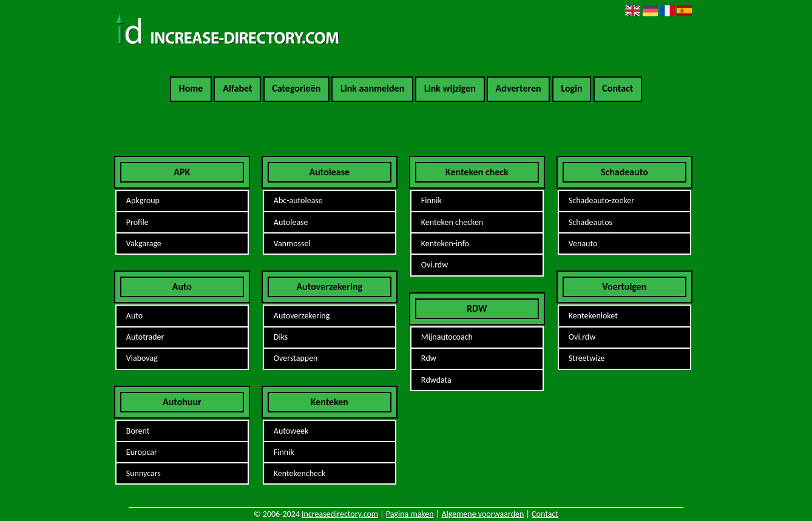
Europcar (142, 452)
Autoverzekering (302, 316)
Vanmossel (292, 244)
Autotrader (145, 337)
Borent (138, 431)
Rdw (429, 358)
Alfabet (237, 88)
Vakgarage (144, 244)
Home (191, 88)
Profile (137, 222)
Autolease (291, 222)
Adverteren (519, 88)
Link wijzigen (450, 88)
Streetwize (587, 358)
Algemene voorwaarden (482, 514)
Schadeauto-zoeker (601, 200)
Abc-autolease (298, 200)
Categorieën (296, 88)
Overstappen (296, 358)
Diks (281, 337)
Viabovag (142, 358)
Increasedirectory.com (340, 514)
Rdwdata (436, 380)
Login (571, 88)
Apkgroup (143, 200)
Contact (617, 88)
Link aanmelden (372, 88)
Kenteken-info (445, 244)
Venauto (583, 244)
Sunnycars (144, 473)
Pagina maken (410, 514)
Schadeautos (590, 222)
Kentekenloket (593, 316)
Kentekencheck (299, 473)
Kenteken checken (452, 222)
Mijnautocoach (447, 337)
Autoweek (291, 431)
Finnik (284, 452)
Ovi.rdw (435, 265)
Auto (134, 316)
